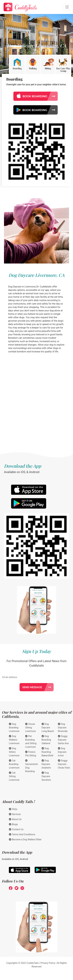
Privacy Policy (48, 963)
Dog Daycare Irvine (62, 752)
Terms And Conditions (22, 834)
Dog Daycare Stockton (46, 776)
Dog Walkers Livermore (14, 740)
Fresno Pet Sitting (31, 754)
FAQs (13, 809)
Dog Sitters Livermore (14, 752)
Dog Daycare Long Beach (48, 728)
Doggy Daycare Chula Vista (64, 764)
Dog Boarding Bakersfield (47, 752)
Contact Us (16, 829)
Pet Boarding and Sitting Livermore (31, 742)
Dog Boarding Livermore (14, 728)
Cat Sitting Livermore (14, 776)
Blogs (13, 824)
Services (15, 814)
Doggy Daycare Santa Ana (63, 740)
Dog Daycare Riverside (63, 728)
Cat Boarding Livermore (14, 764)
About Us (15, 819)
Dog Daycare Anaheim (46, 764)
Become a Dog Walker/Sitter (25, 839)
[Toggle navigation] (67, 7)
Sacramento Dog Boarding (32, 766)
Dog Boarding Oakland (46, 740)
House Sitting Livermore (30, 728)
